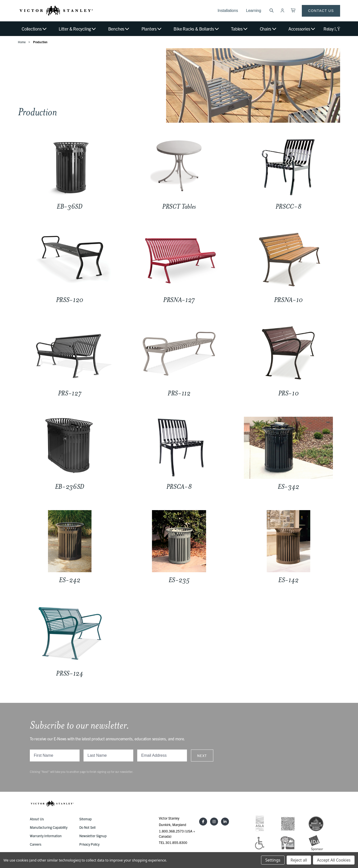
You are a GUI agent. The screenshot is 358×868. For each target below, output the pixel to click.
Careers (36, 844)
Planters (152, 29)
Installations (228, 11)
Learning (253, 11)
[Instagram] (214, 822)
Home (22, 42)
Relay (332, 29)
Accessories (302, 29)
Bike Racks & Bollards (197, 29)
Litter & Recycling (78, 29)
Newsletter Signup (93, 836)
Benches (119, 29)
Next (202, 755)
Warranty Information (46, 836)
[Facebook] (203, 822)
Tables (240, 29)
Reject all (299, 860)
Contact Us (321, 11)
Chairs (268, 29)
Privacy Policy (89, 844)
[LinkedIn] (225, 822)
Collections (34, 29)
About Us (37, 819)
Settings (273, 860)
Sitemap (86, 819)
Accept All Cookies (334, 860)
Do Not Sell (87, 827)
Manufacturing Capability (49, 827)
